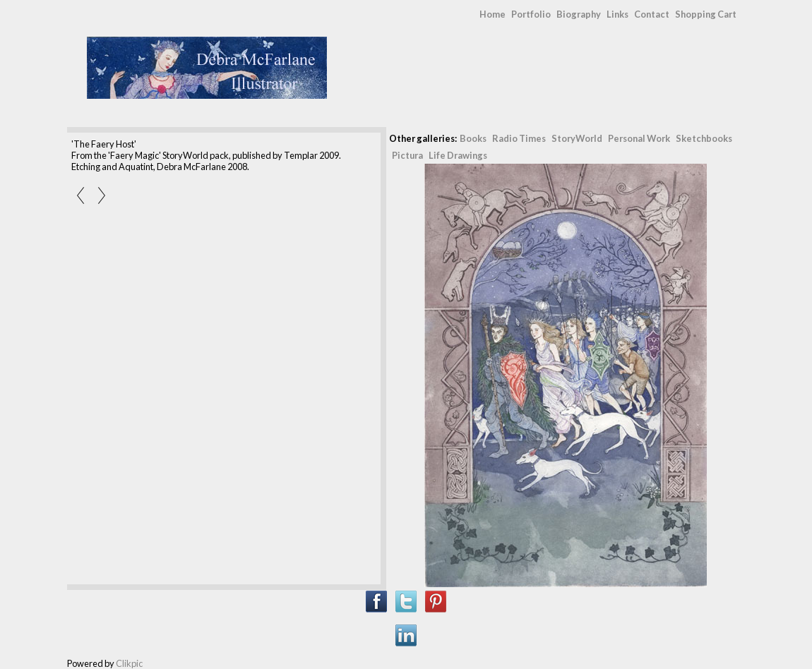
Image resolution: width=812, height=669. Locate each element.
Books (473, 138)
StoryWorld (577, 138)
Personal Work (639, 138)
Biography (579, 14)
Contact (652, 14)
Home (492, 14)
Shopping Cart (706, 14)
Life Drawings (458, 155)
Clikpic (129, 663)
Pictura (407, 155)
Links (617, 14)
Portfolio (531, 14)
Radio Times (519, 138)
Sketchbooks (704, 138)
